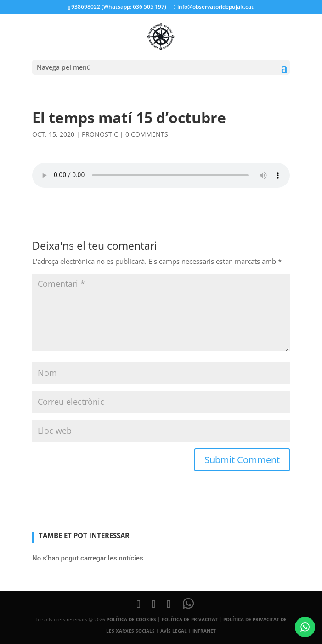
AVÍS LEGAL (174, 631)
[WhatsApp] (188, 604)
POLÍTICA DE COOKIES (131, 619)
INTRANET (204, 631)
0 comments (147, 134)
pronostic (100, 134)
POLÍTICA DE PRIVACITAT (190, 619)
